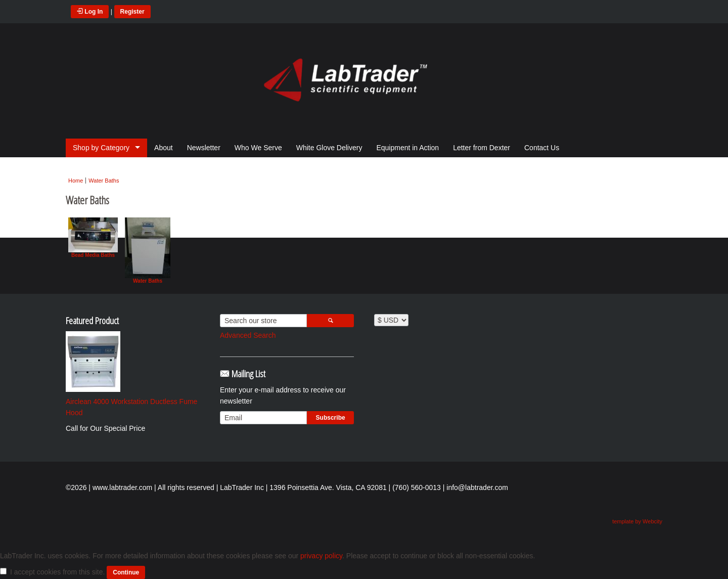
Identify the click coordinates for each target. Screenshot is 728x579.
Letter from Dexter (482, 148)
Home (76, 181)
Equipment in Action (407, 148)
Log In (90, 12)
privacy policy (321, 556)
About (164, 148)
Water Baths (104, 181)
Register (132, 12)
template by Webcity (637, 521)
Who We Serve (258, 148)
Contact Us (542, 148)
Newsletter (204, 148)
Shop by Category (101, 148)
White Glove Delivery (329, 148)
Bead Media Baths (93, 238)
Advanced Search (248, 335)
